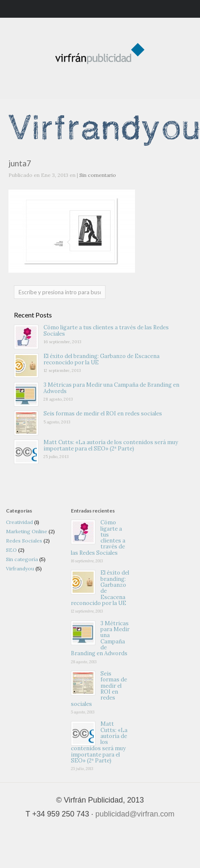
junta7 (20, 163)
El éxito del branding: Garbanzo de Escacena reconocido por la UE (101, 359)
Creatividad (19, 522)
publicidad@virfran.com (135, 814)
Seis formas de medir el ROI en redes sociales (103, 414)
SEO (11, 550)
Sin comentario (98, 175)
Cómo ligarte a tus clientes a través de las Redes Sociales (106, 330)
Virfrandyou (20, 568)
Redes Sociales (24, 541)
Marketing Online (27, 531)
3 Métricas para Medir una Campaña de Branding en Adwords (111, 388)
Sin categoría (22, 559)
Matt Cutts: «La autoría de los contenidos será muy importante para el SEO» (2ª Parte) (111, 445)
